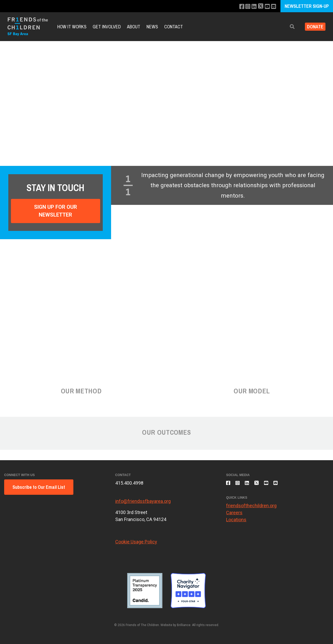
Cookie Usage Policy (136, 542)
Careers (234, 515)
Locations (236, 522)
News (152, 27)
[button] (288, 27)
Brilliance (184, 625)
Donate (313, 27)
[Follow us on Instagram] (244, 7)
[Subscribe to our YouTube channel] (266, 7)
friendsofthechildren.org (251, 508)
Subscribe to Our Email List (39, 487)
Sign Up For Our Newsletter (56, 211)
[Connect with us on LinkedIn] (251, 7)
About (134, 27)
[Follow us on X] (259, 7)
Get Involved (107, 27)
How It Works (72, 27)
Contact (174, 27)
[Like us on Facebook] (237, 7)
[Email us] (273, 7)
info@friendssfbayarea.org (143, 501)
